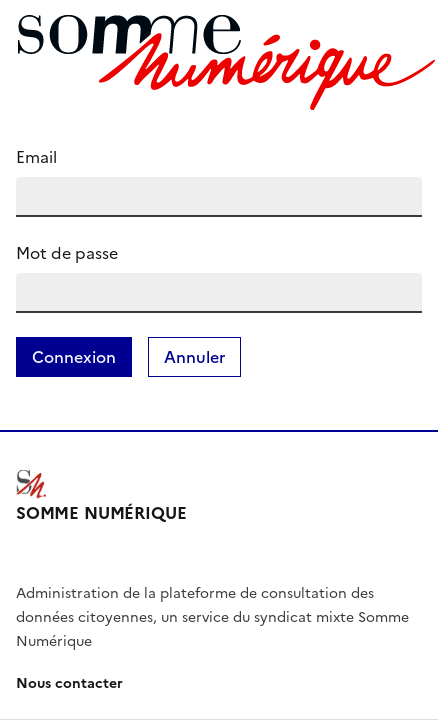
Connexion (74, 357)
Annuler (194, 357)
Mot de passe (67, 253)
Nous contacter (69, 683)
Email (36, 157)
